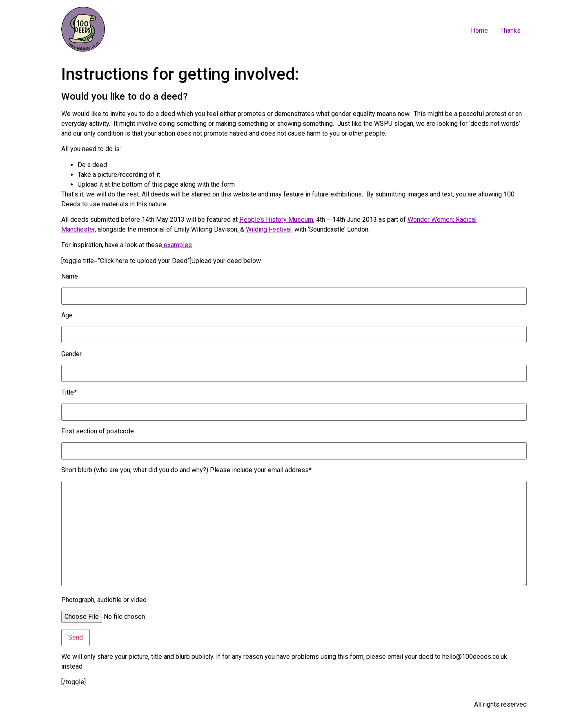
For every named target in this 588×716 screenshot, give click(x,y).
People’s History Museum (276, 220)
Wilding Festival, (270, 229)
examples (177, 245)
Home (479, 30)
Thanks (510, 30)
